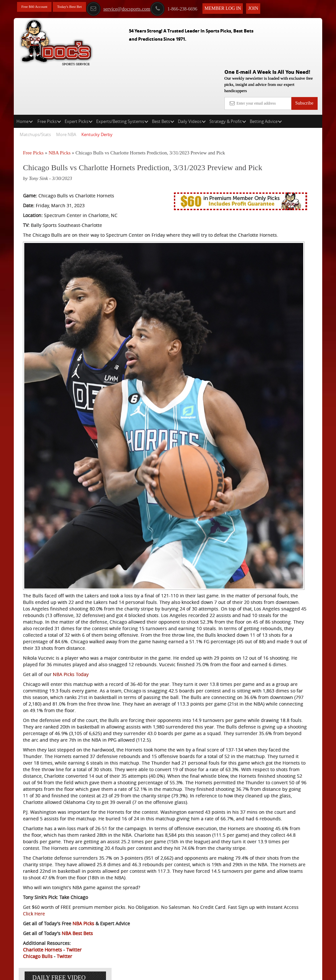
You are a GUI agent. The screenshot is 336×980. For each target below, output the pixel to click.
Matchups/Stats (35, 87)
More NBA (66, 87)
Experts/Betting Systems (122, 74)
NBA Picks (60, 106)
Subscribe (304, 56)
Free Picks (49, 74)
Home (25, 74)
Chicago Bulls (38, 949)
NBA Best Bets (77, 926)
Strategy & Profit (228, 74)
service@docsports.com (136, 8)
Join (271, 7)
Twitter (74, 942)
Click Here (134, 906)
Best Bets (163, 74)
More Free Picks (294, 122)
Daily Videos (192, 74)
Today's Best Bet (79, 7)
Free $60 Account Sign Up (271, 243)
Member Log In (240, 7)
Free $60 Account (38, 7)
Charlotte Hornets (42, 942)
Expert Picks (79, 74)
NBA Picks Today (71, 575)
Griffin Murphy (281, 182)
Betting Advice (266, 74)
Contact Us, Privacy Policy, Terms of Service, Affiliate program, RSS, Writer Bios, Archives (205, 971)
